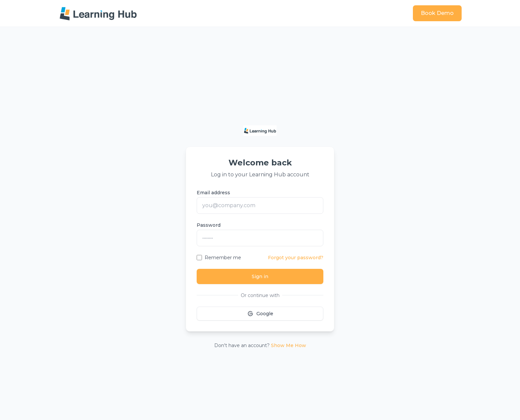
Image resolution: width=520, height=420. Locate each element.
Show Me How (289, 345)
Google (260, 314)
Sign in (260, 276)
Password (209, 225)
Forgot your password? (296, 258)
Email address (213, 193)
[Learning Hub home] (98, 13)
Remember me (223, 258)
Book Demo (437, 13)
